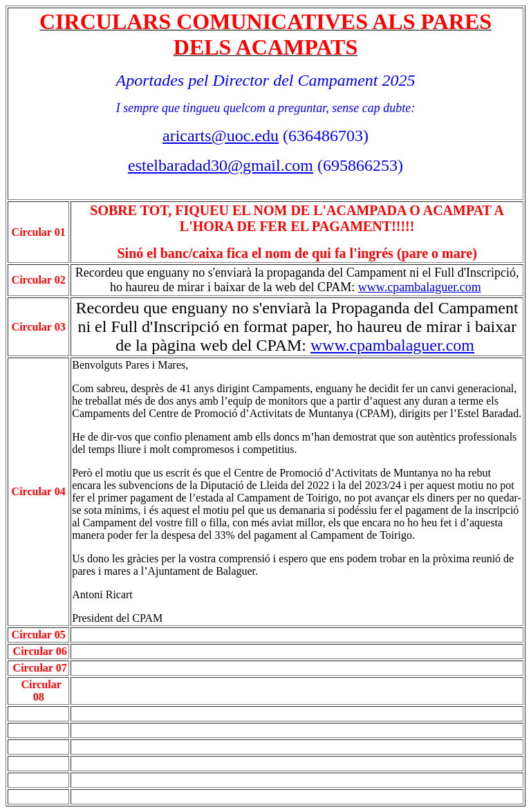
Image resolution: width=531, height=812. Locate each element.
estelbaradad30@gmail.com (221, 165)
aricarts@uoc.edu (221, 136)
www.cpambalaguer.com (420, 287)
